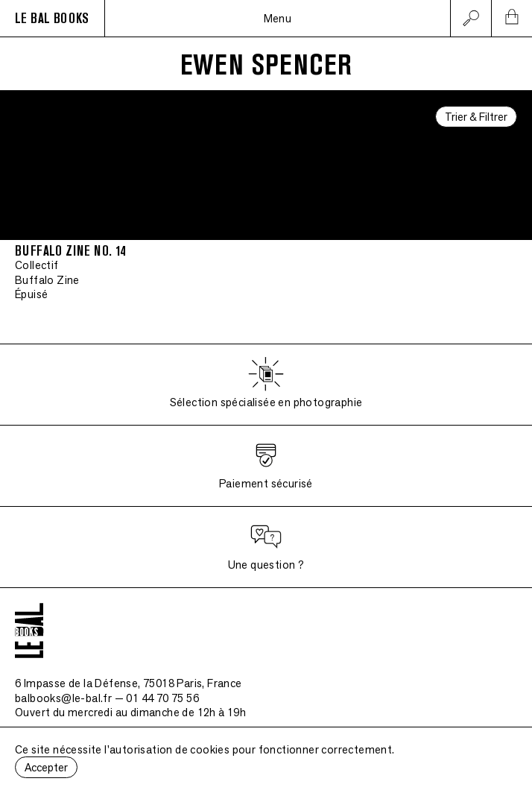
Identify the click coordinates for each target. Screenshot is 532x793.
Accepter (46, 767)
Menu (278, 18)
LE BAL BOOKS (52, 19)
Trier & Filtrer (476, 117)
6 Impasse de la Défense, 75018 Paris (129, 683)
